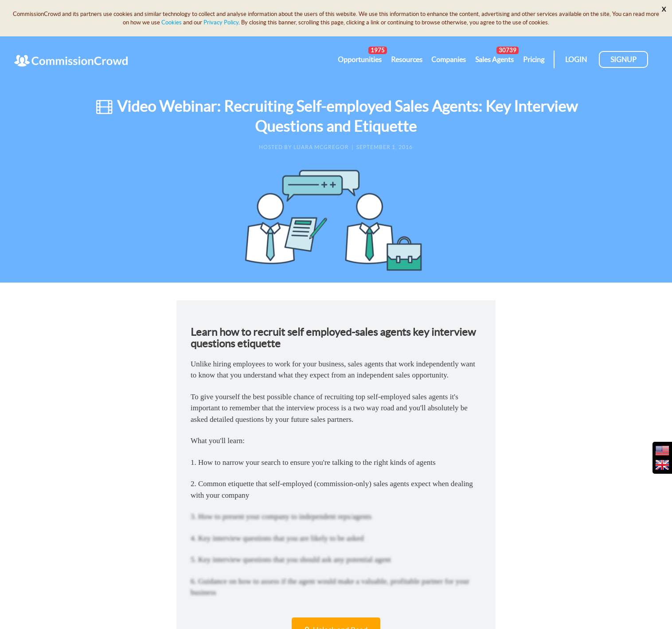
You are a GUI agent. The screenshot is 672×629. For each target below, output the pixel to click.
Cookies (172, 22)
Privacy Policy (221, 22)
